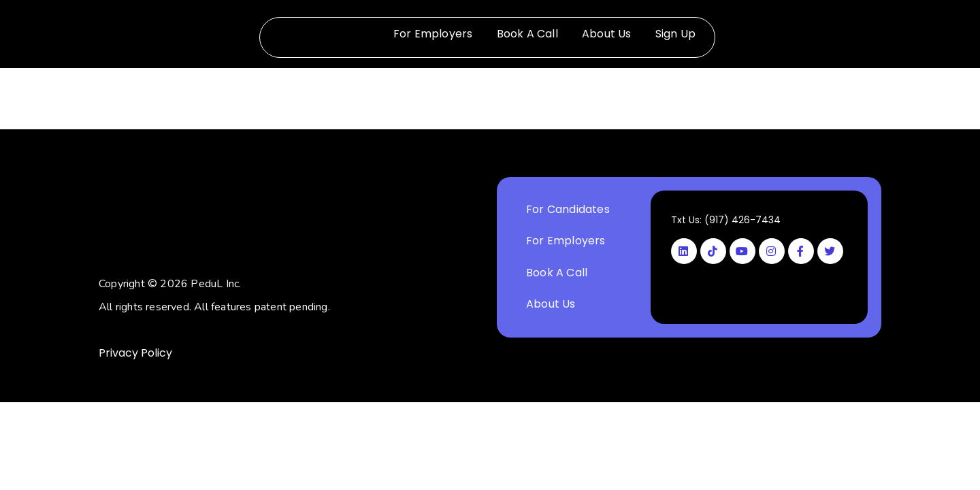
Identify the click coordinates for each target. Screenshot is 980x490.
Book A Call (527, 34)
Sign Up (675, 34)
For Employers (433, 34)
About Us (607, 34)
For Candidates (568, 209)
